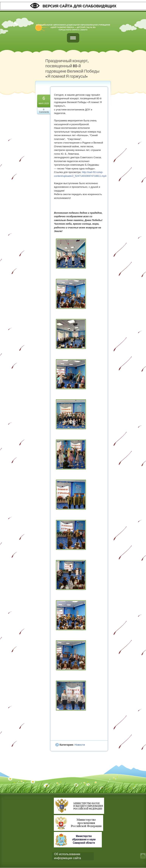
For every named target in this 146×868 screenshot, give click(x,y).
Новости (80, 745)
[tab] (73, 856)
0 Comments (44, 111)
